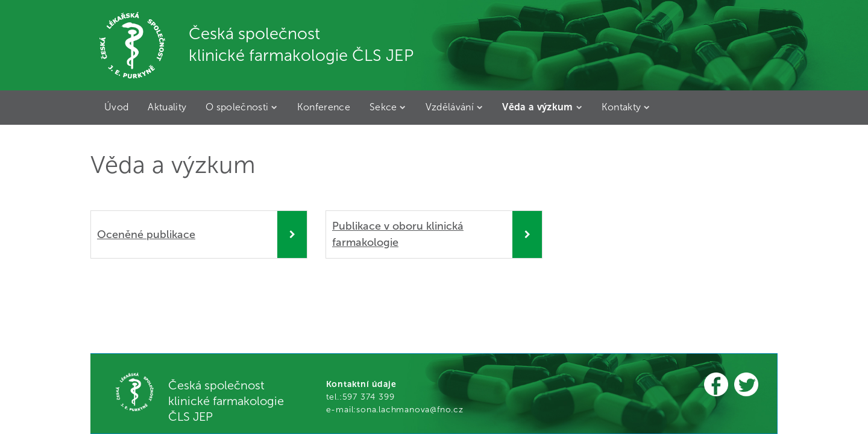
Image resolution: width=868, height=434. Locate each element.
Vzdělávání (454, 107)
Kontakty (626, 107)
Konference (324, 107)
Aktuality (167, 107)
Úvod (116, 107)
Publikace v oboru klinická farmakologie (398, 234)
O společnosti (242, 107)
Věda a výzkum (542, 107)
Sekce (388, 107)
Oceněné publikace (146, 234)
